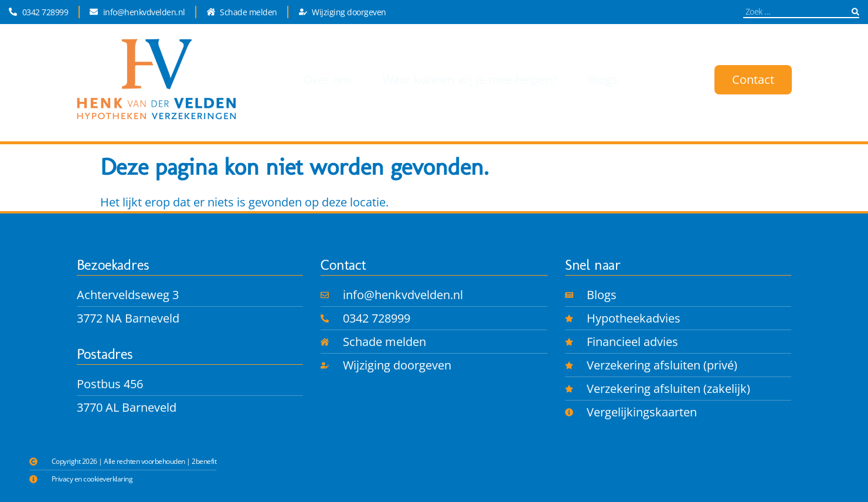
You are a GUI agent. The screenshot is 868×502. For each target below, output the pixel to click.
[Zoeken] (855, 11)
